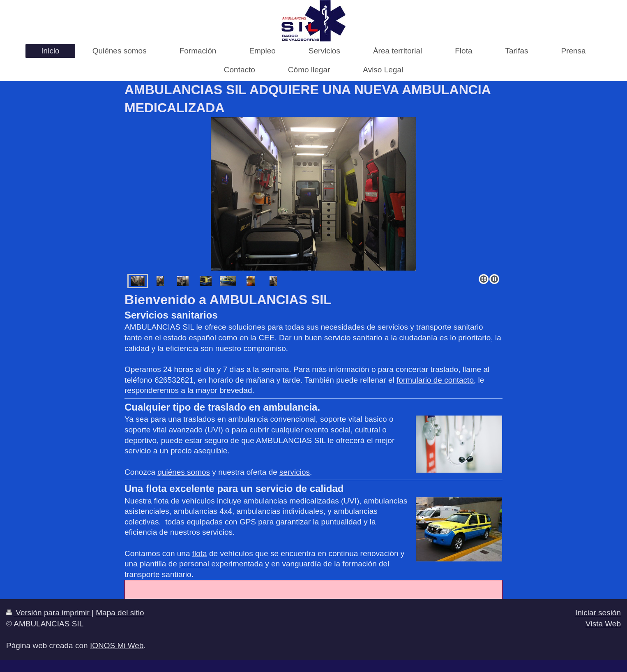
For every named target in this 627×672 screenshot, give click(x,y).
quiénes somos (184, 472)
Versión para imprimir (49, 613)
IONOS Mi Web (117, 645)
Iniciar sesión (598, 613)
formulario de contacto (435, 380)
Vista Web (603, 624)
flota (200, 553)
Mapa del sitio (120, 613)
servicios (295, 472)
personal (194, 564)
